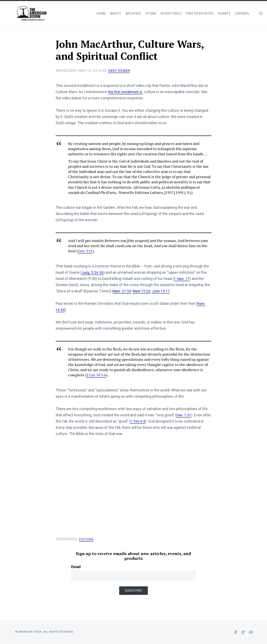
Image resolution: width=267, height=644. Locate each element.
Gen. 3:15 (86, 251)
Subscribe (133, 591)
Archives (134, 13)
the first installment (124, 92)
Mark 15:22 (142, 291)
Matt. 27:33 (122, 291)
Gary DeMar (119, 71)
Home (101, 13)
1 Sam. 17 (182, 279)
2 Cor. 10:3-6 (97, 375)
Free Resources (200, 13)
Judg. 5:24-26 (93, 272)
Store (151, 13)
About (116, 13)
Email (76, 567)
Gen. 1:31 (184, 415)
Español (242, 13)
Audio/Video (171, 13)
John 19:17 (162, 291)
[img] (261, 13)
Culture (86, 539)
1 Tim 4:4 (138, 421)
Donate (224, 13)
